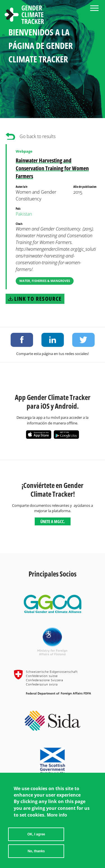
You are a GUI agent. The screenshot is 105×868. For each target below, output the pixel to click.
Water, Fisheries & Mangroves (45, 281)
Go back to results (38, 136)
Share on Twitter (83, 340)
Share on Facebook (22, 340)
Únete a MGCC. (53, 521)
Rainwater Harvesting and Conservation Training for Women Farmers (52, 168)
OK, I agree (36, 838)
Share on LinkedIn (53, 340)
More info (57, 819)
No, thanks (36, 855)
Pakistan (24, 214)
